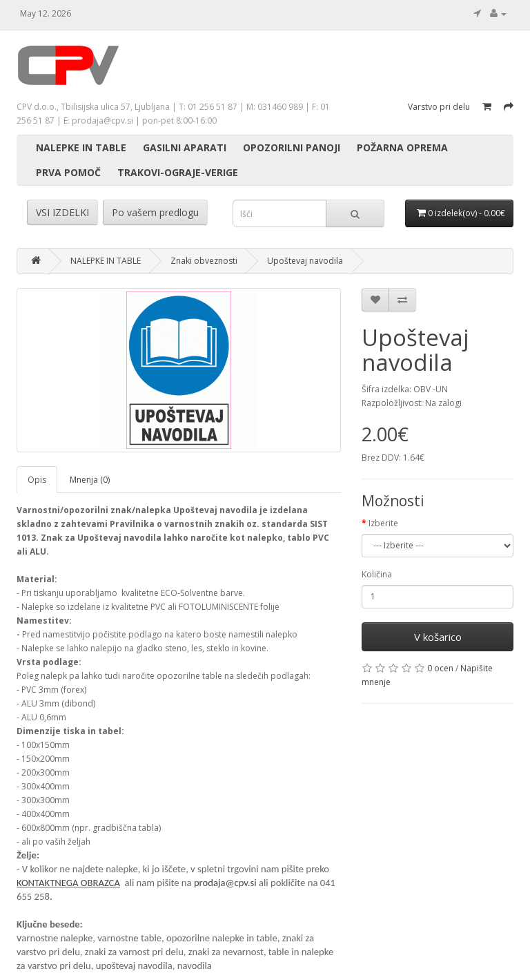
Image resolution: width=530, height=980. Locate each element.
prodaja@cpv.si (225, 883)
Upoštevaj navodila (305, 261)
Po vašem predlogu (155, 212)
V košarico (438, 637)
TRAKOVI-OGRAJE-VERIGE (178, 172)
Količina (377, 574)
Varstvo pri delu (439, 107)
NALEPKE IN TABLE (81, 147)
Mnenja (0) (90, 480)
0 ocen (440, 668)
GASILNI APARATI (185, 147)
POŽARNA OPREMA (402, 147)
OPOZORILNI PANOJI (292, 147)
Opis (37, 480)
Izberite (383, 523)
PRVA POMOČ (68, 172)
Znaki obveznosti (204, 261)
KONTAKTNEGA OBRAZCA (68, 883)
